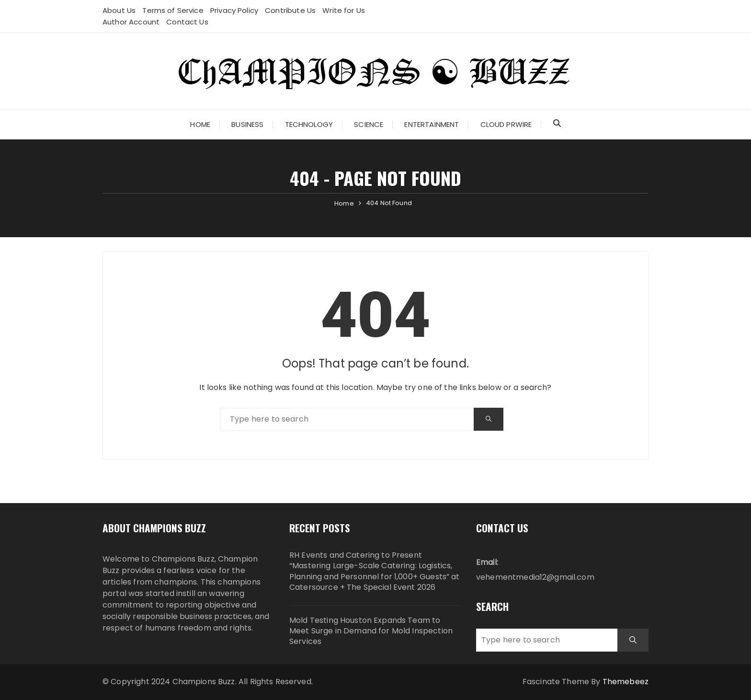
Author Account (131, 22)
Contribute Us (290, 10)
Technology (309, 124)
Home (200, 124)
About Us (119, 10)
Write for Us (344, 10)
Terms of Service (173, 10)
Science (369, 124)
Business (247, 124)
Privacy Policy (234, 10)
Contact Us (187, 22)
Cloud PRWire (506, 124)
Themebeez (626, 682)
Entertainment (432, 124)
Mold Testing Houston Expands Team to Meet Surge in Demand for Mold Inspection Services (371, 631)
